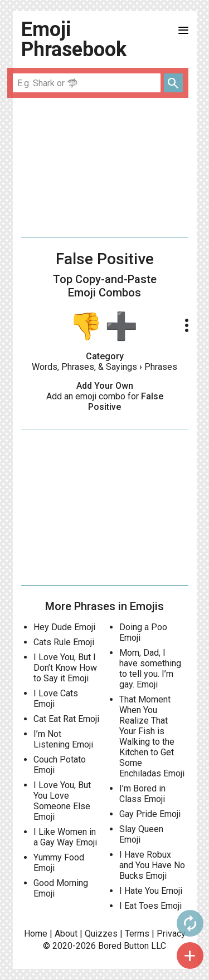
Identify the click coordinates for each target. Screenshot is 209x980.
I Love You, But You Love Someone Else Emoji (62, 801)
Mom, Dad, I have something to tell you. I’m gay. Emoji (150, 669)
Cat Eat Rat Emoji (66, 719)
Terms (137, 934)
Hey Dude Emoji (64, 627)
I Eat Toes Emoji (150, 906)
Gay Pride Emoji (150, 814)
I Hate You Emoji (151, 891)
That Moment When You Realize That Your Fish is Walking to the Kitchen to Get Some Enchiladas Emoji (152, 736)
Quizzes (101, 934)
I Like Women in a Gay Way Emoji (65, 837)
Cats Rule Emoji (64, 642)
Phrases (161, 367)
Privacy (171, 934)
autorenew (190, 923)
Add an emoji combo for (105, 402)
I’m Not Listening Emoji (63, 739)
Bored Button (123, 946)
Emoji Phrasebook (74, 39)
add (190, 956)
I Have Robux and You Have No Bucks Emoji (152, 865)
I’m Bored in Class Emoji (142, 794)
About (66, 934)
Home (36, 934)
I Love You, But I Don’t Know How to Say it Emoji (65, 668)
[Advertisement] (105, 167)
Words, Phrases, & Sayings (84, 367)
